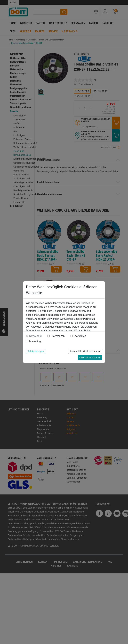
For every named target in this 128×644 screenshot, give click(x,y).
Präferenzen (58, 336)
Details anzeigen (36, 351)
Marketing (35, 341)
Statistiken (80, 336)
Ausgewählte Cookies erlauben (85, 351)
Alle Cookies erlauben (90, 358)
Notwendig (35, 336)
